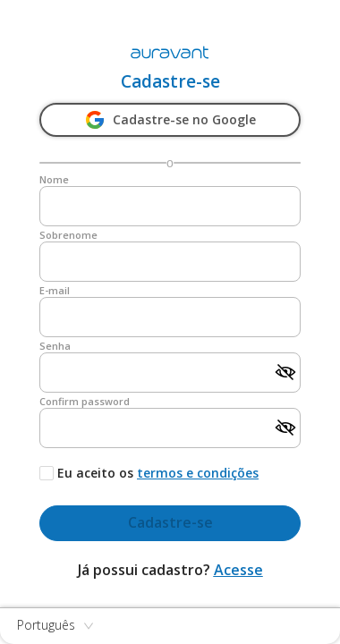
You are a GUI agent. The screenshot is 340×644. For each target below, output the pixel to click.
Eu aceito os (95, 473)
